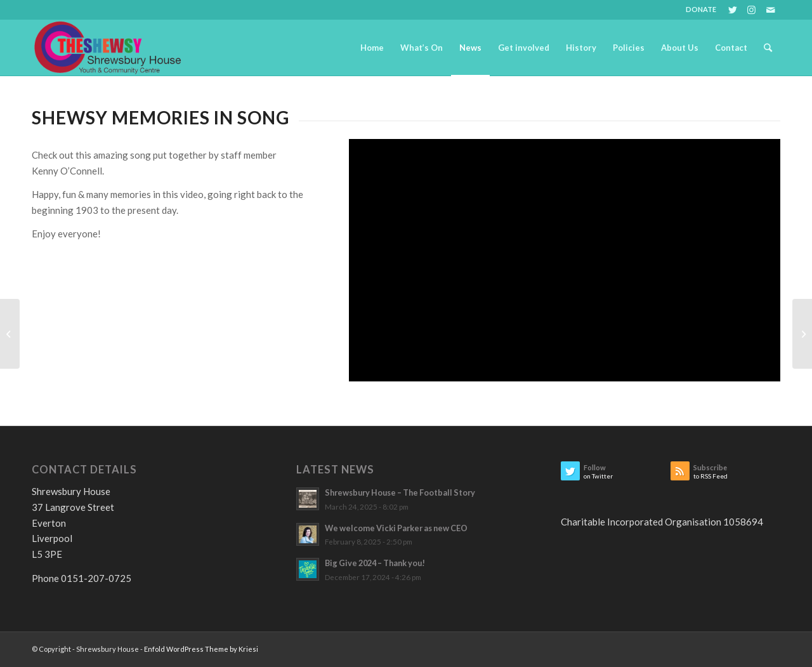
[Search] (768, 48)
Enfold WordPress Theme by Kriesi (201, 649)
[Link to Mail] (771, 10)
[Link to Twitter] (732, 10)
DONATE (701, 9)
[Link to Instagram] (751, 10)
